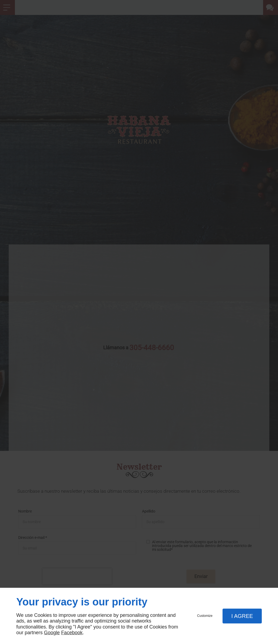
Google (52, 633)
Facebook (72, 633)
